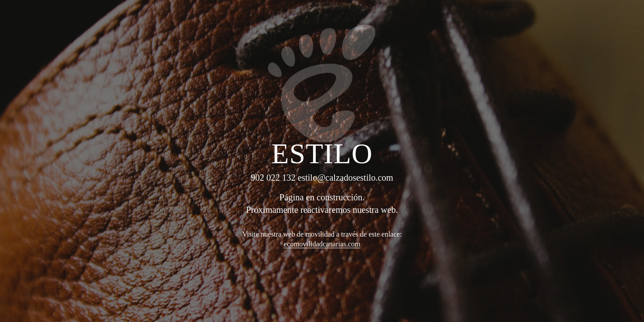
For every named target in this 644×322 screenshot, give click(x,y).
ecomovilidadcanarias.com (322, 244)
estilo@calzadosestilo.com (345, 178)
